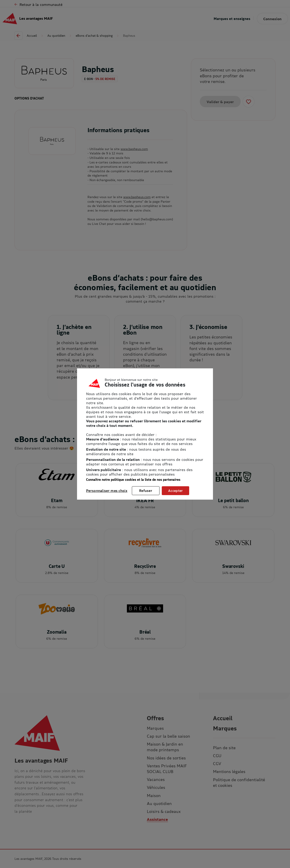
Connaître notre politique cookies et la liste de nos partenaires (133, 480)
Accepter (175, 491)
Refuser (146, 491)
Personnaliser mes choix (107, 491)
